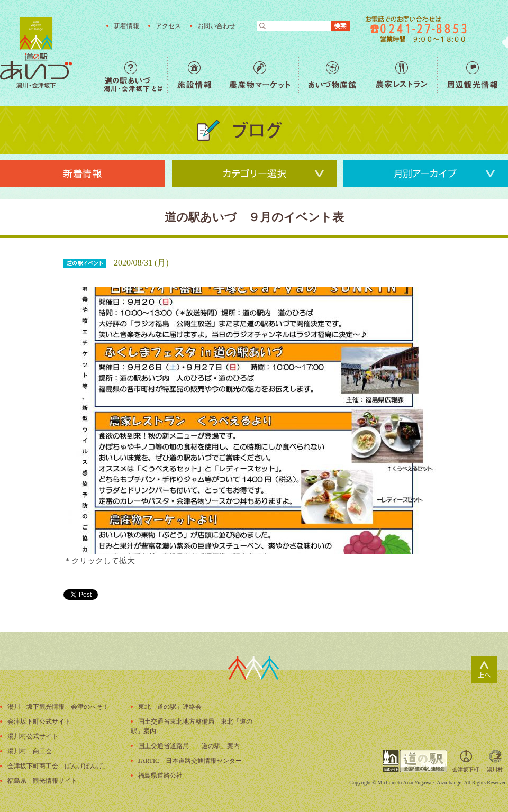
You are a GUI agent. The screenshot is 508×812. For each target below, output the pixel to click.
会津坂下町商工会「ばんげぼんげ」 (58, 766)
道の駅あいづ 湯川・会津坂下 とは (135, 75)
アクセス (168, 26)
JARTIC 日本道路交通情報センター (190, 761)
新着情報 (126, 26)
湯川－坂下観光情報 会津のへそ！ (58, 707)
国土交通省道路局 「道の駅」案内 (189, 746)
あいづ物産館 (332, 75)
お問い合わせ (216, 26)
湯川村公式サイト (33, 736)
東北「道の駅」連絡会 (170, 707)
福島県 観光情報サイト (42, 781)
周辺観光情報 (472, 75)
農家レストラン (401, 75)
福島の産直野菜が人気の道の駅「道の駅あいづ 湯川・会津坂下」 (36, 53)
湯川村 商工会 (30, 751)
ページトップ (484, 670)
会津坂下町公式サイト (39, 722)
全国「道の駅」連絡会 (415, 761)
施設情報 (194, 75)
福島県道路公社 (160, 775)
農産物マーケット (260, 75)
